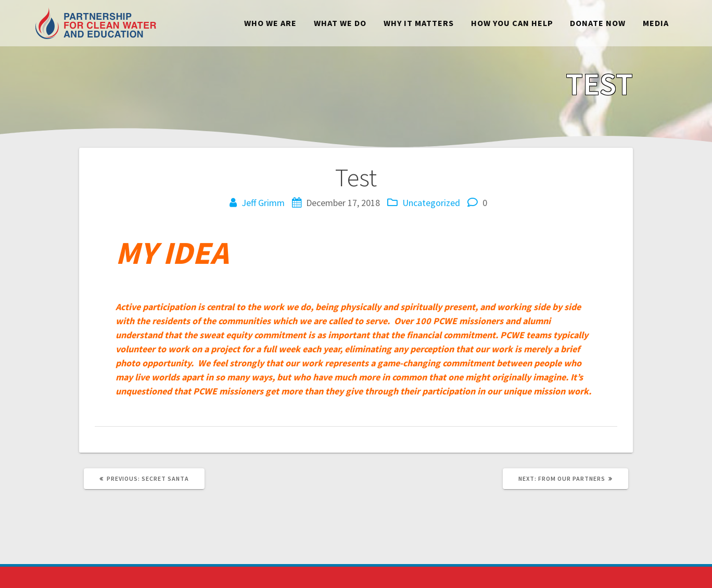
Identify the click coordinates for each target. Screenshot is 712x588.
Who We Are (270, 23)
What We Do (340, 23)
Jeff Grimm (263, 203)
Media (656, 23)
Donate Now (598, 23)
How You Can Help (512, 23)
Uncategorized (431, 203)
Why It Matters (419, 23)
